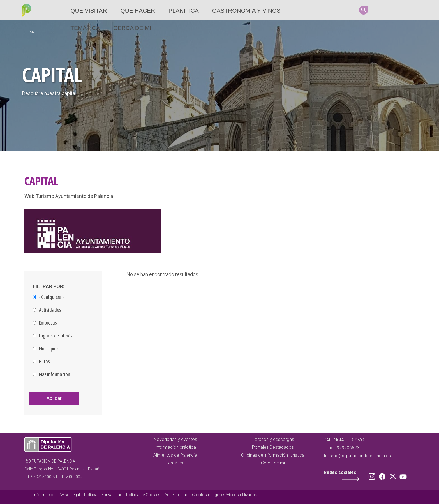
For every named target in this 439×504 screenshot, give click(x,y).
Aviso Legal (70, 495)
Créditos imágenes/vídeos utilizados (225, 495)
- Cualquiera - (51, 297)
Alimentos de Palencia (175, 455)
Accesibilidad (176, 495)
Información (44, 495)
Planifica (183, 11)
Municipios (49, 349)
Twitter (403, 10)
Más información (55, 374)
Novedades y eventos (175, 439)
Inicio (31, 31)
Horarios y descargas (273, 439)
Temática (85, 28)
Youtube (413, 10)
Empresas (48, 323)
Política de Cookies (143, 495)
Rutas (44, 362)
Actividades (50, 310)
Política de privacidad (103, 495)
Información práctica (175, 447)
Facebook (392, 10)
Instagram (381, 10)
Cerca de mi (132, 28)
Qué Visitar (89, 11)
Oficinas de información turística (273, 455)
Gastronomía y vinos (246, 11)
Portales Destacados (273, 447)
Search (364, 10)
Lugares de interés (56, 336)
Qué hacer (138, 11)
